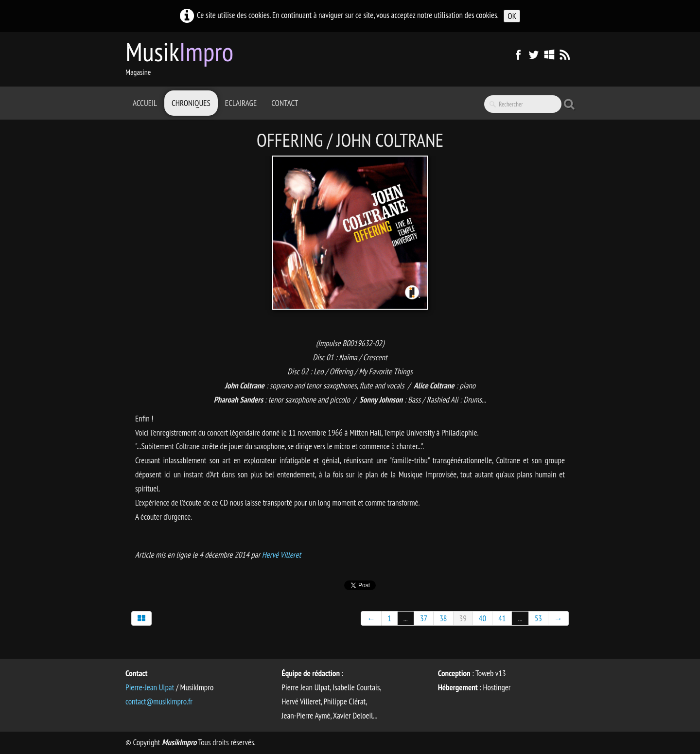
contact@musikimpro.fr (159, 701)
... (406, 618)
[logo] (183, 58)
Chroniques (191, 103)
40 (482, 618)
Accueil (145, 103)
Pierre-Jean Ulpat (150, 687)
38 (443, 618)
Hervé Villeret (281, 555)
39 (463, 618)
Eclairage (241, 103)
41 (502, 618)
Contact (285, 103)
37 (424, 618)
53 (538, 618)
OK (512, 16)
